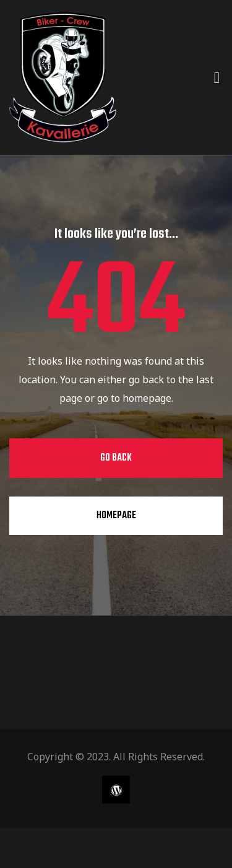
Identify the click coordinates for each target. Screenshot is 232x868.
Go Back (116, 458)
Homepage (116, 516)
